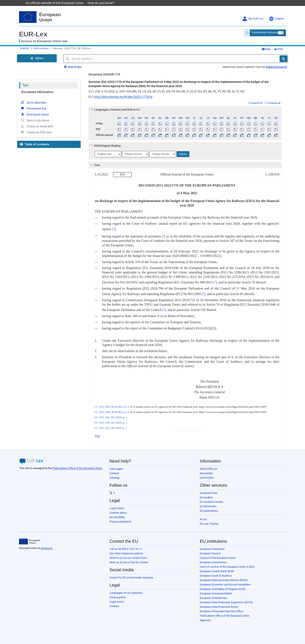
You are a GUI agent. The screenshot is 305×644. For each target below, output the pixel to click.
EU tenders (206, 497)
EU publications (209, 511)
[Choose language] (108, 154)
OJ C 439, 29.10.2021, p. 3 (114, 407)
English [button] (276, 19)
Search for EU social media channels (131, 578)
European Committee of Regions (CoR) (223, 589)
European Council (210, 553)
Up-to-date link (33, 102)
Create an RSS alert (36, 132)
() (114, 229)
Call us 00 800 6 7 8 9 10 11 (126, 549)
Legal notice (117, 508)
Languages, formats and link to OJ (115, 110)
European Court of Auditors (216, 576)
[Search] (284, 59)
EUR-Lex (33, 34)
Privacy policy (118, 597)
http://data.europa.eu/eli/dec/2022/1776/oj (123, 97)
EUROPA (24, 48)
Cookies (114, 606)
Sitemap (114, 478)
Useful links (207, 478)
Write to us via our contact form (128, 558)
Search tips (73, 67)
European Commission (213, 562)
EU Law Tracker (209, 524)
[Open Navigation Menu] (37, 58)
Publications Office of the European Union (77, 468)
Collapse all (273, 103)
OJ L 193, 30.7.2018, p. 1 (113, 417)
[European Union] (30, 542)
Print (279, 49)
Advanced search (276, 67)
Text (25, 85)
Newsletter (206, 473)
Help (266, 49)
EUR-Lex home (41, 48)
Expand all (255, 103)
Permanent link (33, 108)
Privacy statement (120, 522)
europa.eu (47, 548)
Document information (37, 92)
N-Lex (203, 519)
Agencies (205, 620)
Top (97, 436)
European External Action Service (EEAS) (224, 580)
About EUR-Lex (209, 469)
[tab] (185, 110)
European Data (209, 493)
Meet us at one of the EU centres (129, 562)
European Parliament (212, 549)
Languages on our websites (126, 593)
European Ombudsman (213, 598)
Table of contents (35, 144)
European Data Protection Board (219, 607)
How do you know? (103, 3)
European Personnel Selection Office (222, 611)
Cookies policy (118, 513)
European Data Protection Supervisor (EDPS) (226, 602)
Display (183, 154)
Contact (114, 473)
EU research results (211, 502)
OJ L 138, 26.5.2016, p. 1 (113, 423)
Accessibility (117, 517)
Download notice (35, 114)
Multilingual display (105, 146)
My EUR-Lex (253, 19)
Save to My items (35, 120)
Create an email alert (37, 126)
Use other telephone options (126, 553)
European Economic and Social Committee (225, 585)
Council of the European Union (218, 558)
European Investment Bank (216, 593)
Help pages (116, 469)
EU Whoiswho (208, 506)
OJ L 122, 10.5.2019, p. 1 (113, 428)
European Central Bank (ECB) (217, 571)
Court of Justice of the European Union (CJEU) (227, 567)
